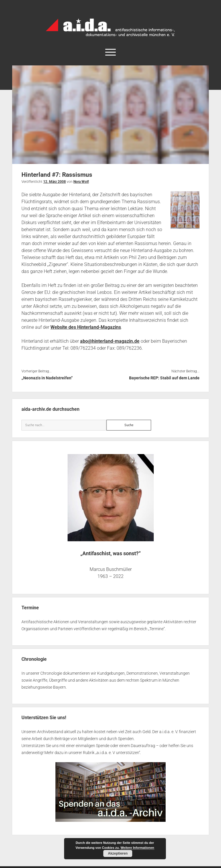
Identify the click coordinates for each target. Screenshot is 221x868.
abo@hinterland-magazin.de (110, 341)
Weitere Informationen (137, 848)
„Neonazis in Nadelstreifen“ (47, 378)
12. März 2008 (55, 182)
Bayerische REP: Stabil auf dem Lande (164, 378)
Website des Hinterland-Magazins (86, 327)
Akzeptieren (118, 853)
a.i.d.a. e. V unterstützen (118, 753)
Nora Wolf (81, 182)
